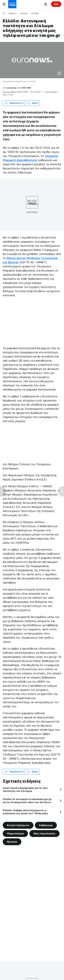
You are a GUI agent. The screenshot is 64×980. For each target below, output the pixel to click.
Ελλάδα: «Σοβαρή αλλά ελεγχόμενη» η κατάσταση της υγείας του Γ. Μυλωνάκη (25, 812)
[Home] (4, 13)
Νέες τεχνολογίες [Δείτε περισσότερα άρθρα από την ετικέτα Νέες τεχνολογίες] (44, 833)
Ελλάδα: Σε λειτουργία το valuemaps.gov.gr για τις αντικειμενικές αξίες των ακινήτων (27, 801)
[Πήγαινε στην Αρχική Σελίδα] (12, 4)
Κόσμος (24, 13)
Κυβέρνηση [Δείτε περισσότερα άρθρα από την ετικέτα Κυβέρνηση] (46, 825)
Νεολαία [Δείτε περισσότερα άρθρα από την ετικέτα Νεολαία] (12, 842)
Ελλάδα (35, 13)
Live (56, 4)
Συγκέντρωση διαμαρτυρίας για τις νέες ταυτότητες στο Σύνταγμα (25, 789)
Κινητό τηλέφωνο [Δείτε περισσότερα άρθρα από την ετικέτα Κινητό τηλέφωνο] (18, 825)
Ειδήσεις (13, 13)
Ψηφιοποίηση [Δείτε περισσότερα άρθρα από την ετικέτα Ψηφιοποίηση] (15, 833)
